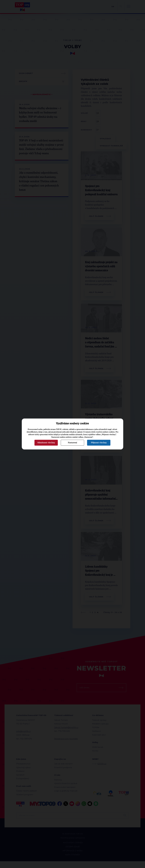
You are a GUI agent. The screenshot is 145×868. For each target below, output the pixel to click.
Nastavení (72, 443)
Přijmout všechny (99, 443)
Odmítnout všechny (46, 443)
